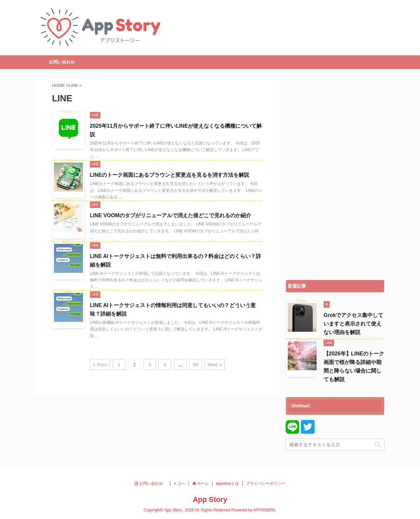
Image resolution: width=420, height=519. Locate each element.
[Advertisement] (335, 174)
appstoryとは (227, 483)
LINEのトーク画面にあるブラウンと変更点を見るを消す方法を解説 (170, 175)
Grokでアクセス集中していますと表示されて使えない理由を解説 (353, 324)
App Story (210, 499)
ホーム (200, 483)
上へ (180, 483)
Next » (215, 364)
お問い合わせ (62, 62)
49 (196, 364)
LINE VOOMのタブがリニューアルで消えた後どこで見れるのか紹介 (171, 215)
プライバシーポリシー (266, 483)
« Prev (100, 364)
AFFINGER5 (264, 510)
